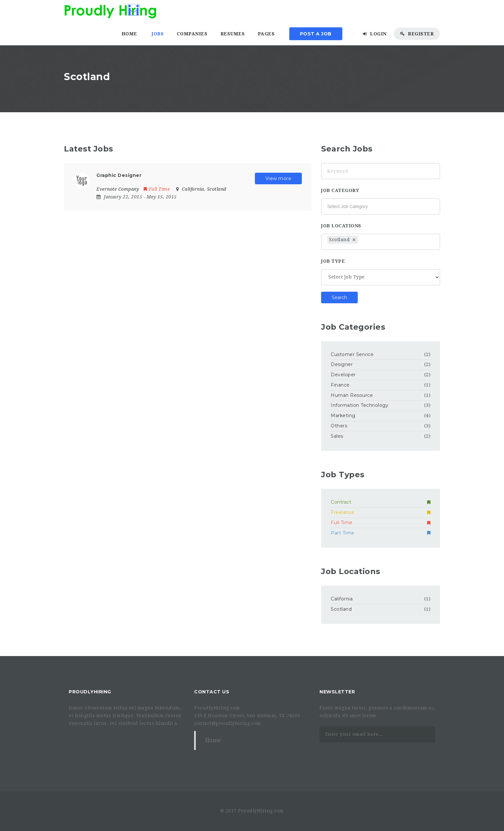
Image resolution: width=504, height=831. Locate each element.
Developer (343, 375)
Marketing (343, 415)
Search (339, 297)
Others (339, 426)
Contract (381, 502)
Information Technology (360, 405)
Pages (266, 34)
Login (375, 34)
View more (279, 178)
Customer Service (352, 354)
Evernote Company (118, 189)
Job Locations (341, 226)
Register (417, 34)
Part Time (381, 533)
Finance (340, 385)
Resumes (233, 34)
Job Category (340, 190)
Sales (337, 436)
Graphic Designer (119, 175)
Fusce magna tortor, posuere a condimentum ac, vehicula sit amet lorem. (377, 712)
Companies (192, 34)
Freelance (381, 512)
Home (129, 34)
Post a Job (316, 34)
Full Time (157, 189)
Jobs (158, 34)
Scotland (341, 609)
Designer (342, 364)
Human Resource (352, 395)
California (342, 599)
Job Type (333, 261)
